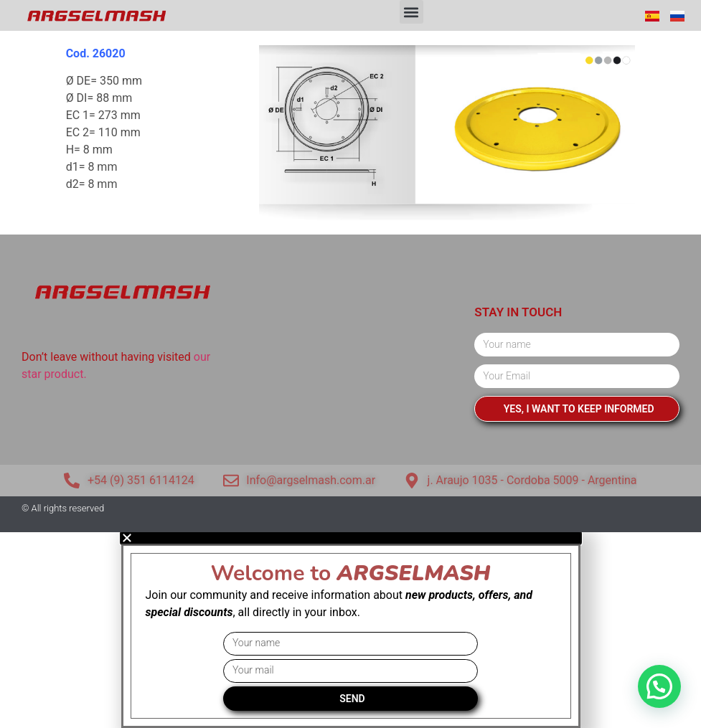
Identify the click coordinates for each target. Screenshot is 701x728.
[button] (411, 12)
